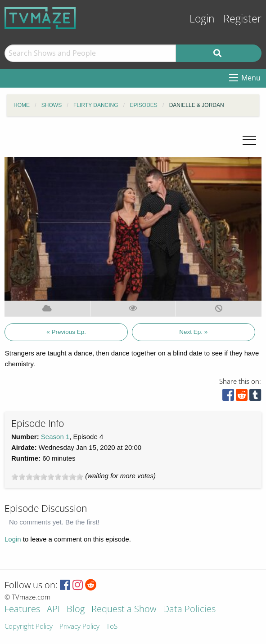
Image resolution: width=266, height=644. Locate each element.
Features (22, 610)
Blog (76, 610)
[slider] (47, 477)
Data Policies (189, 610)
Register (242, 19)
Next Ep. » (193, 332)
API (53, 610)
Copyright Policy (29, 627)
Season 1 (55, 437)
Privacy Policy (79, 627)
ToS (112, 627)
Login (202, 19)
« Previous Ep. (66, 332)
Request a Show (124, 610)
